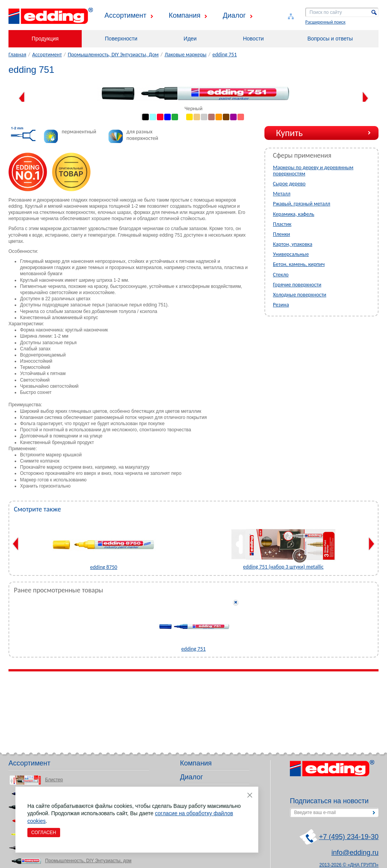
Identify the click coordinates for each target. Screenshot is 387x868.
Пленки (281, 234)
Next (365, 98)
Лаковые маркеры (186, 55)
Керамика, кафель (294, 214)
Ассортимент (125, 15)
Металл (282, 194)
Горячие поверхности (297, 285)
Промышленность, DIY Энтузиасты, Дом (113, 55)
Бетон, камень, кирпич (299, 264)
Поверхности (121, 39)
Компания (185, 15)
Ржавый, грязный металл (302, 204)
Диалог (234, 15)
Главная (17, 55)
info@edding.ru (355, 853)
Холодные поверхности (300, 295)
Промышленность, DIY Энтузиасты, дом (88, 861)
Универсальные (291, 254)
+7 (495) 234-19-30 (349, 837)
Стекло (281, 275)
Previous (22, 98)
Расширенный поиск (325, 22)
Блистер (54, 780)
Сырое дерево (289, 184)
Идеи (190, 39)
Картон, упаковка (293, 244)
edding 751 (225, 55)
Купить (289, 133)
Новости (253, 39)
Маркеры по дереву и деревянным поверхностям (313, 171)
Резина (281, 305)
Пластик (282, 224)
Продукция (45, 39)
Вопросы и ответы (330, 39)
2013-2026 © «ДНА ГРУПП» (349, 865)
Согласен (44, 833)
